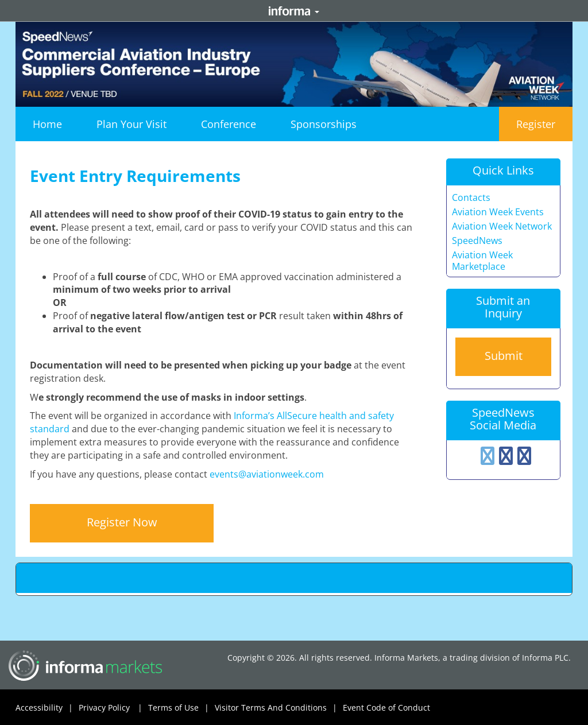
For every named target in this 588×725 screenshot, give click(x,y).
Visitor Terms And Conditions (279, 708)
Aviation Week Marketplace (482, 261)
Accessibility (47, 708)
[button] (131, 124)
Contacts (471, 198)
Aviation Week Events (498, 212)
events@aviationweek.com (267, 474)
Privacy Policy (113, 708)
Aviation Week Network (502, 226)
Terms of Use (181, 708)
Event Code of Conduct (386, 707)
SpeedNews (477, 241)
